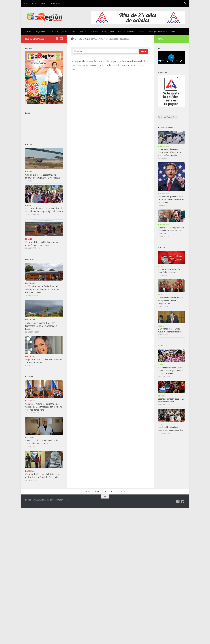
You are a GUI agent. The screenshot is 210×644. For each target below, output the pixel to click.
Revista (44, 3)
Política (83, 31)
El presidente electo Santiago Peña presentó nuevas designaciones (170, 301)
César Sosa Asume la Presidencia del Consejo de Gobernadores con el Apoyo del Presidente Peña (44, 407)
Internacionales (69, 31)
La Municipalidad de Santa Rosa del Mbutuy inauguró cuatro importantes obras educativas (42, 289)
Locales (29, 31)
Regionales (40, 31)
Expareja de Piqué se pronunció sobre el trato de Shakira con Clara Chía (171, 231)
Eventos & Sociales (126, 31)
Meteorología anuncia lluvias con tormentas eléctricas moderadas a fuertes (41, 326)
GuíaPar (141, 31)
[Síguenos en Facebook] (57, 39)
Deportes (94, 31)
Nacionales (54, 31)
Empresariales (108, 31)
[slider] (160, 61)
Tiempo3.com (172, 117)
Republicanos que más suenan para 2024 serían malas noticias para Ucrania (171, 199)
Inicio (25, 3)
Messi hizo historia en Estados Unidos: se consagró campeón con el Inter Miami (171, 371)
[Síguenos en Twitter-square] (61, 39)
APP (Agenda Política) (158, 31)
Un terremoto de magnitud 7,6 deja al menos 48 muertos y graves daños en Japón (170, 152)
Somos (34, 3)
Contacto (55, 3)
